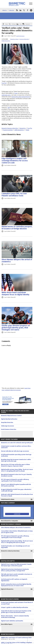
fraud (16, 93)
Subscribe (12, 10)
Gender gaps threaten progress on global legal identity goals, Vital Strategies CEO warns (16, 328)
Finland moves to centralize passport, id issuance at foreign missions (17, 228)
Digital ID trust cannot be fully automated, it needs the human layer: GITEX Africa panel (16, 565)
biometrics (23, 128)
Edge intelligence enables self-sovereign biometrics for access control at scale (15, 161)
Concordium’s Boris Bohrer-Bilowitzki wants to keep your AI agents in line (17, 532)
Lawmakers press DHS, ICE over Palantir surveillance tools (14, 195)
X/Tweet (14, 24)
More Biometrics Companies (10, 521)
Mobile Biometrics (6, 41)
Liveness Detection (24, 39)
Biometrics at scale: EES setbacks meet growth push (17, 443)
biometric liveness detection (10, 128)
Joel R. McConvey (20, 36)
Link (21, 24)
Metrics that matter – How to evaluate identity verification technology (15, 617)
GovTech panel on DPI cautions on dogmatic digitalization (14, 580)
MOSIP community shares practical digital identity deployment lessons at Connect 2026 (16, 585)
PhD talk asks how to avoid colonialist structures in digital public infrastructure (17, 575)
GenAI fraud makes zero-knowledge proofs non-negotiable (16, 547)
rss (17, 10)
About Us (5, 10)
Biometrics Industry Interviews (10, 551)
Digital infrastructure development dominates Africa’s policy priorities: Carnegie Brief (15, 570)
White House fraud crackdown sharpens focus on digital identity (15, 294)
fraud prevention (8, 130)
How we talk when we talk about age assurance (15, 451)
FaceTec (4, 83)
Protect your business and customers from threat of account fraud (17, 603)
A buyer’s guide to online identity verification (15, 607)
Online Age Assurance (8, 426)
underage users (6, 95)
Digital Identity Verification (9, 419)
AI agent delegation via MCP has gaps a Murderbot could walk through (16, 490)
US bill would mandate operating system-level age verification (16, 455)
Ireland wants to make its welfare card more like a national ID (16, 447)
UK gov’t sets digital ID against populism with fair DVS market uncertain (16, 485)
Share (7, 24)
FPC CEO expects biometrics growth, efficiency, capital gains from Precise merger (15, 480)
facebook (28, 10)
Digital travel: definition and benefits (12, 621)
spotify (31, 10)
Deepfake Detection (7, 422)
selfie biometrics (19, 130)
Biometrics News (14, 39)
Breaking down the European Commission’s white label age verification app (16, 460)
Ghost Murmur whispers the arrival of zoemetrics (17, 261)
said (9, 107)
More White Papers (7, 624)
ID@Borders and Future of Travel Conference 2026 (17, 638)
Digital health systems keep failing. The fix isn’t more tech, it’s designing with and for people (17, 470)
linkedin (20, 10)
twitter (24, 10)
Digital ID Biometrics (7, 589)
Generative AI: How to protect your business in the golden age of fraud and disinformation (16, 612)
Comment (28, 24)
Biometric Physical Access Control (11, 416)
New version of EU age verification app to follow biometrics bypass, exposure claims (15, 465)
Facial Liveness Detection (9, 429)
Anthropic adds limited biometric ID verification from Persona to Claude (17, 495)
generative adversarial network (21, 97)
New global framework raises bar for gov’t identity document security (16, 475)
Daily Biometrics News (8, 499)
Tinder (27, 130)
